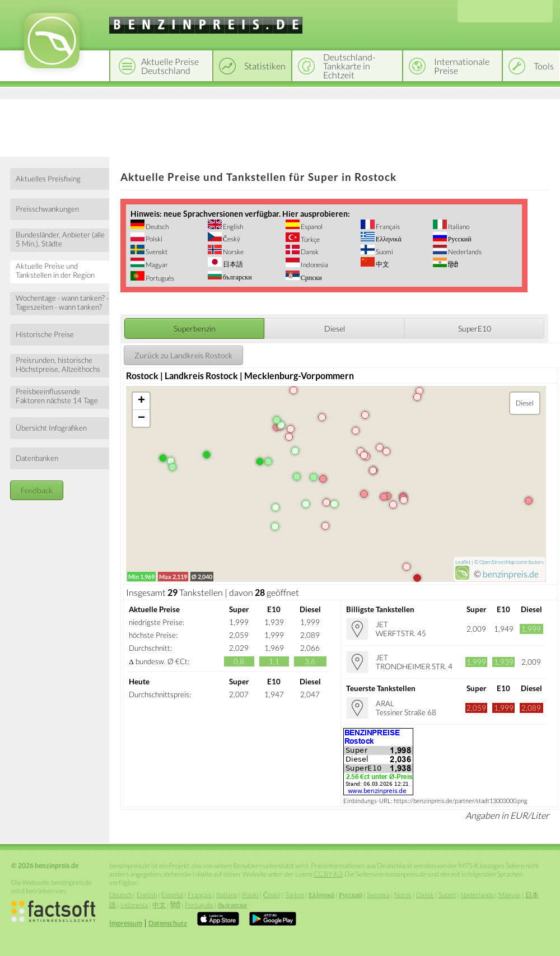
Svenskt (156, 252)
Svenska (378, 895)
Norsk (403, 895)
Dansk (309, 252)
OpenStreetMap (497, 562)
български (237, 277)
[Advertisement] (280, 126)
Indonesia (314, 265)
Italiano (458, 227)
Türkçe (310, 239)
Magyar (156, 265)
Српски (311, 278)
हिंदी (452, 265)
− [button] (141, 418)
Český (231, 239)
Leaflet (463, 562)
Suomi (384, 252)
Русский (459, 239)
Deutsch (157, 227)
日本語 (232, 264)
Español (172, 895)
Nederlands (464, 252)
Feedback (37, 490)
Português (159, 278)
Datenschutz (168, 923)
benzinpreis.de (511, 574)
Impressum (126, 923)
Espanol (311, 227)
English (232, 227)
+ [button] (141, 401)
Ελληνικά (388, 239)
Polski (153, 239)
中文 (382, 264)
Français (387, 227)
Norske (233, 252)
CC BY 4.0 (328, 874)
